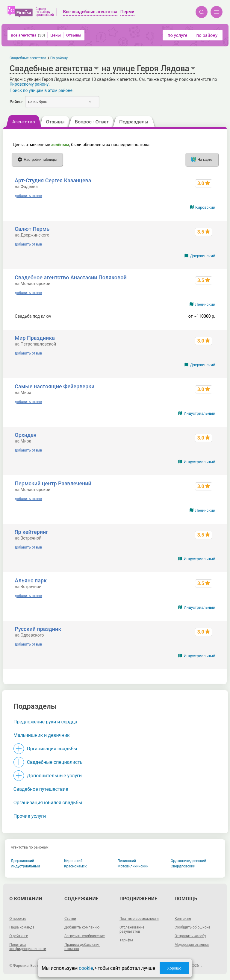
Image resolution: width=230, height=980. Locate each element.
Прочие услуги (30, 816)
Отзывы (74, 35)
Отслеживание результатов (132, 929)
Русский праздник (38, 629)
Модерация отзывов (192, 945)
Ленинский (205, 304)
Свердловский (183, 866)
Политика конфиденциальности (28, 947)
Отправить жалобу (190, 936)
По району (59, 58)
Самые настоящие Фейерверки (55, 386)
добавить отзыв (28, 196)
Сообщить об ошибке (192, 927)
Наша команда (22, 927)
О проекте (18, 919)
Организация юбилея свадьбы (48, 803)
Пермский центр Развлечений (53, 483)
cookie (86, 968)
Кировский (205, 207)
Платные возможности (139, 919)
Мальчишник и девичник (42, 735)
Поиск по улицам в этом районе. (42, 90)
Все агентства (28, 35)
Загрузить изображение (85, 936)
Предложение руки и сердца (45, 722)
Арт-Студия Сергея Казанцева (53, 180)
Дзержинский (202, 256)
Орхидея (25, 435)
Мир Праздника (35, 338)
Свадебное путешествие (41, 789)
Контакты (183, 919)
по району (207, 35)
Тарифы (126, 940)
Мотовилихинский (133, 866)
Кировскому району (29, 84)
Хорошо (174, 968)
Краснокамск (75, 866)
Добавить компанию (82, 927)
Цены (56, 35)
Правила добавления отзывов (82, 947)
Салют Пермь (32, 229)
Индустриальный (199, 413)
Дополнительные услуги (54, 776)
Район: (16, 102)
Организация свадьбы (52, 749)
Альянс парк (31, 580)
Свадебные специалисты (55, 762)
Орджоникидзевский (189, 861)
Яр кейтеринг (31, 532)
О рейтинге (19, 936)
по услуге (178, 35)
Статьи (70, 919)
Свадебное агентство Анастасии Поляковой (71, 277)
